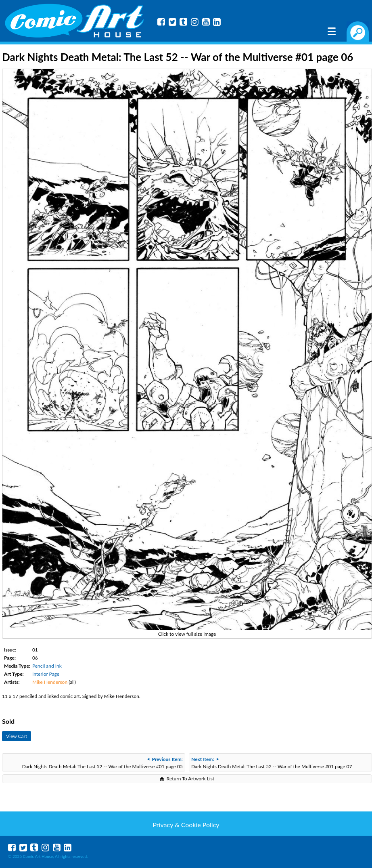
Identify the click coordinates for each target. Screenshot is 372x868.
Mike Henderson (50, 682)
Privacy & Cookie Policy (186, 825)
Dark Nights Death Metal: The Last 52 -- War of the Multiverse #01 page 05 (102, 763)
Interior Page (46, 674)
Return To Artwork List (190, 779)
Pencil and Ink (47, 666)
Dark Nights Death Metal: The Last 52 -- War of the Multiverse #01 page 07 (272, 763)
